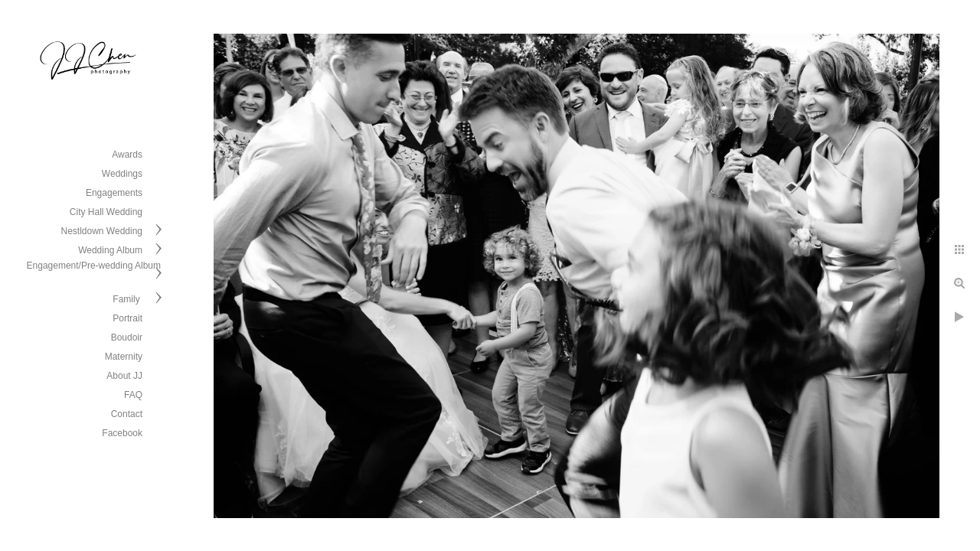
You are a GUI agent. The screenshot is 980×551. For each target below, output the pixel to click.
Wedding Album (110, 250)
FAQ (133, 395)
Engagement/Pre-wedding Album (94, 266)
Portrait (127, 318)
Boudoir (127, 337)
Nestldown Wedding (101, 231)
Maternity (124, 357)
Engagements (114, 193)
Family (127, 299)
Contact (127, 414)
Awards (127, 155)
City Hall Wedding (106, 212)
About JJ (124, 376)
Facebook (122, 433)
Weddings (122, 174)
